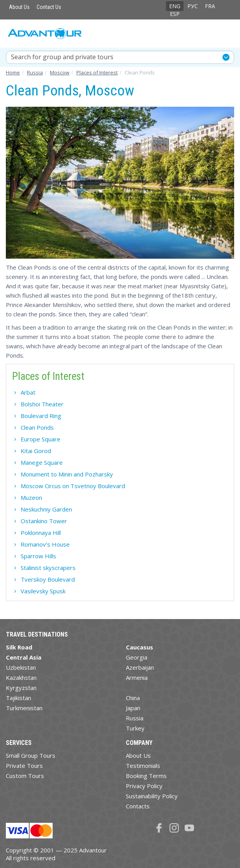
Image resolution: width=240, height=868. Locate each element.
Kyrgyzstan (21, 688)
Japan (133, 708)
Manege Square (42, 462)
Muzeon (31, 498)
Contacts (138, 806)
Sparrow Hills (38, 556)
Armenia (137, 677)
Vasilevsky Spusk (43, 591)
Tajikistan (19, 698)
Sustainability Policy (152, 796)
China (133, 698)
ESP (175, 14)
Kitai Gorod (36, 451)
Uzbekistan (21, 667)
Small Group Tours (31, 755)
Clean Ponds (37, 427)
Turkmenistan (24, 708)
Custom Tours (25, 776)
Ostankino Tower (44, 521)
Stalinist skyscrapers (48, 568)
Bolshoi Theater (42, 404)
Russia (135, 718)
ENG (175, 6)
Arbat (28, 392)
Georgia (137, 657)
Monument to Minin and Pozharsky (67, 474)
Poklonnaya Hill (41, 533)
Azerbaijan (140, 667)
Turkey (135, 728)
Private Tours (24, 766)
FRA (210, 6)
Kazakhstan (21, 677)
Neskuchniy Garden (46, 509)
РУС (193, 6)
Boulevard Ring (41, 416)
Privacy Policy (144, 786)
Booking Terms (146, 776)
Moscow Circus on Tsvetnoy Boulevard (73, 486)
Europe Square (41, 439)
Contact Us (49, 7)
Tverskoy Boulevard (48, 579)
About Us (19, 7)
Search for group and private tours (62, 57)
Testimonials (143, 766)
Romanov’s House (45, 544)
